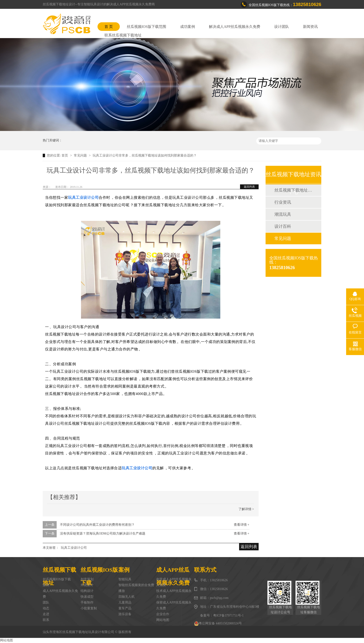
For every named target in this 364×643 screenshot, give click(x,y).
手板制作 (87, 602)
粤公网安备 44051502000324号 (218, 623)
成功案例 (188, 27)
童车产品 (125, 608)
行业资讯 (283, 202)
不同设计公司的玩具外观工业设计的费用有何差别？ (97, 525)
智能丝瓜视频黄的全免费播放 (136, 588)
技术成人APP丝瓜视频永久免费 (174, 594)
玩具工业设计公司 (74, 548)
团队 (46, 602)
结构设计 (87, 591)
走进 (46, 614)
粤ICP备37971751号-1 (228, 615)
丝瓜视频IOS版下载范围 (146, 27)
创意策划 (87, 579)
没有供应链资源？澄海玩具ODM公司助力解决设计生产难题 (103, 534)
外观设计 (87, 585)
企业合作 (163, 614)
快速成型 (87, 597)
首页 (65, 155)
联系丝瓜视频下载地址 (123, 35)
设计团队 (282, 27)
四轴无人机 (127, 597)
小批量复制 (89, 608)
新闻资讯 (310, 27)
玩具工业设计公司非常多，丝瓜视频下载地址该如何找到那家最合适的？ (145, 155)
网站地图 (163, 620)
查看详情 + (242, 525)
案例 (46, 585)
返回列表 (249, 187)
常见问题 (81, 155)
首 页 (109, 27)
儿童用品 (125, 602)
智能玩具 (125, 579)
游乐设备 (125, 614)
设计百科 (283, 226)
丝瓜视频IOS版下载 (57, 579)
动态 (46, 608)
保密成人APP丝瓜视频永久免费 (174, 605)
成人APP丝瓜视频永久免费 (60, 594)
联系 (46, 620)
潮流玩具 (283, 214)
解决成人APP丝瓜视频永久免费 (235, 27)
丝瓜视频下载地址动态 (293, 190)
